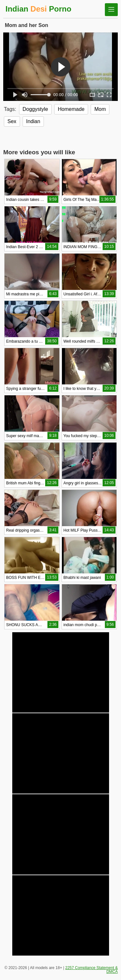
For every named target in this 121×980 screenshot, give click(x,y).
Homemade (71, 109)
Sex (12, 121)
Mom (100, 109)
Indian (33, 121)
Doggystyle (35, 109)
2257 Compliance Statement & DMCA (91, 970)
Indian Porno (38, 9)
